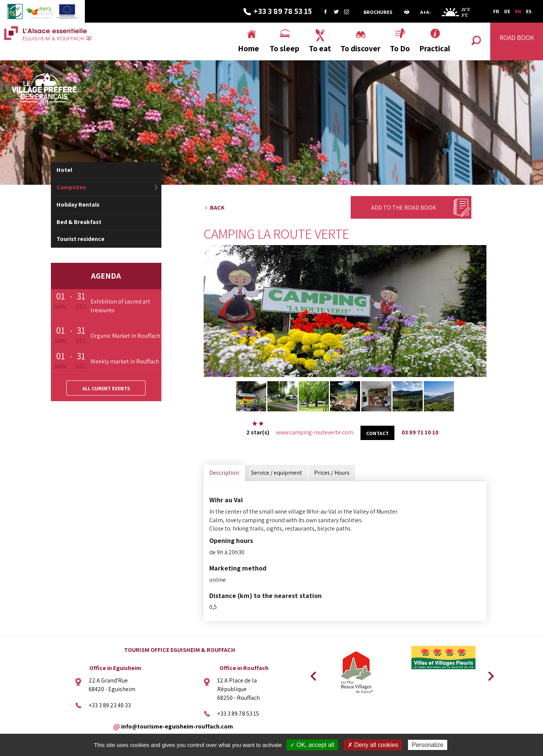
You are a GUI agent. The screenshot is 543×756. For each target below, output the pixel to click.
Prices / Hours (332, 473)
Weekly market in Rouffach (125, 361)
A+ (423, 12)
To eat (320, 48)
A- (429, 12)
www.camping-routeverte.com (315, 432)
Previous (312, 674)
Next (488, 674)
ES (529, 11)
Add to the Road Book (404, 208)
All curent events (106, 388)
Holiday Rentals (78, 205)
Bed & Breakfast (79, 222)
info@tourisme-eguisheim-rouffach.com (177, 726)
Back (217, 208)
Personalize (428, 745)
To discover (360, 48)
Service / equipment (277, 473)
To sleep (285, 48)
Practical (435, 48)
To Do (400, 48)
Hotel (64, 170)
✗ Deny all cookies (373, 745)
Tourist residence (81, 239)
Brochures (378, 12)
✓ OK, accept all (312, 745)
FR (496, 11)
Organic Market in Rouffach (125, 336)
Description (224, 473)
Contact (377, 433)
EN (518, 11)
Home (248, 48)
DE (507, 11)
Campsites (71, 187)
